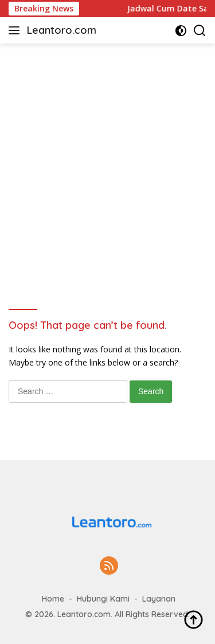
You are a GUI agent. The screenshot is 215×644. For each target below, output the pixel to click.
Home (53, 599)
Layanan (159, 599)
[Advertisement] (107, 157)
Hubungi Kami (103, 599)
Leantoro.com (62, 30)
